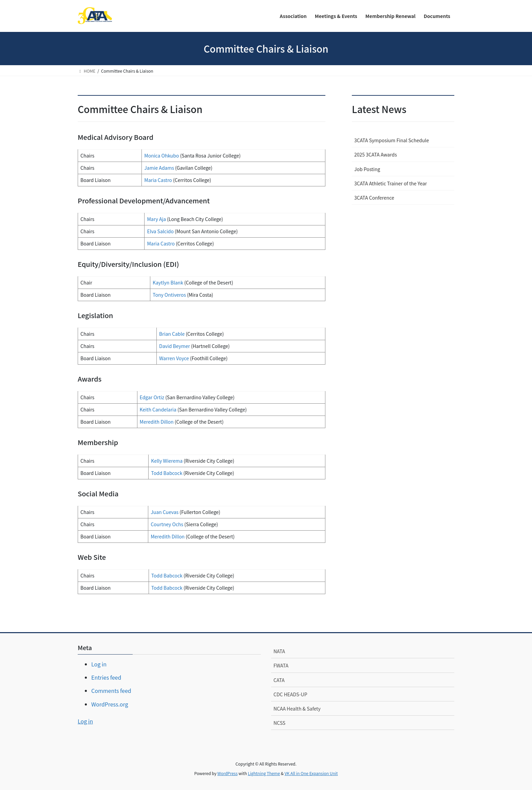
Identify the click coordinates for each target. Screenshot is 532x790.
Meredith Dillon (157, 422)
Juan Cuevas (165, 512)
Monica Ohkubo (161, 155)
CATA (279, 680)
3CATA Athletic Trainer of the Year (391, 183)
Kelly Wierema (167, 461)
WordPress (228, 773)
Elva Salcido (160, 231)
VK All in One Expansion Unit (311, 773)
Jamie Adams (159, 168)
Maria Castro (158, 180)
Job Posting (367, 169)
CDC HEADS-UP (290, 694)
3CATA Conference (374, 198)
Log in (99, 664)
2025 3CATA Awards (376, 154)
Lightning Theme (264, 773)
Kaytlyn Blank (168, 282)
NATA (279, 651)
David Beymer (175, 346)
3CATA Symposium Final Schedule (392, 140)
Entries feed (106, 677)
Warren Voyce (174, 358)
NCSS (279, 723)
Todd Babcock (167, 473)
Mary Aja (156, 219)
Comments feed (111, 691)
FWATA (281, 665)
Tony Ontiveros (169, 295)
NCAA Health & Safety (297, 709)
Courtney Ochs (167, 524)
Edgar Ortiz (152, 397)
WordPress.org (110, 704)
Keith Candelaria (158, 409)
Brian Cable (172, 334)
